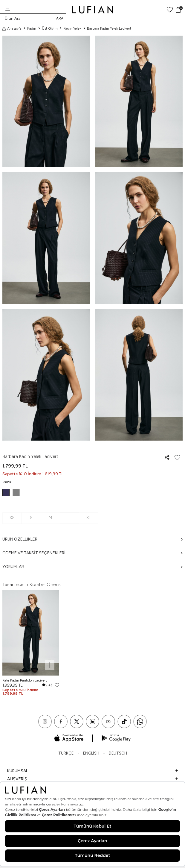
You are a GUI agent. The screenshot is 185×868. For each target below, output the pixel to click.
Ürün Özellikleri (92, 539)
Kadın (32, 28)
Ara (60, 18)
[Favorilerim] (170, 10)
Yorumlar (92, 567)
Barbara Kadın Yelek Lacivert (109, 28)
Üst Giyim (50, 28)
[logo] (92, 10)
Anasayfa (12, 28)
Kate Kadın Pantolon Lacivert (25, 680)
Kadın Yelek (72, 28)
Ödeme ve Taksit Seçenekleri (92, 553)
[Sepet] (179, 10)
